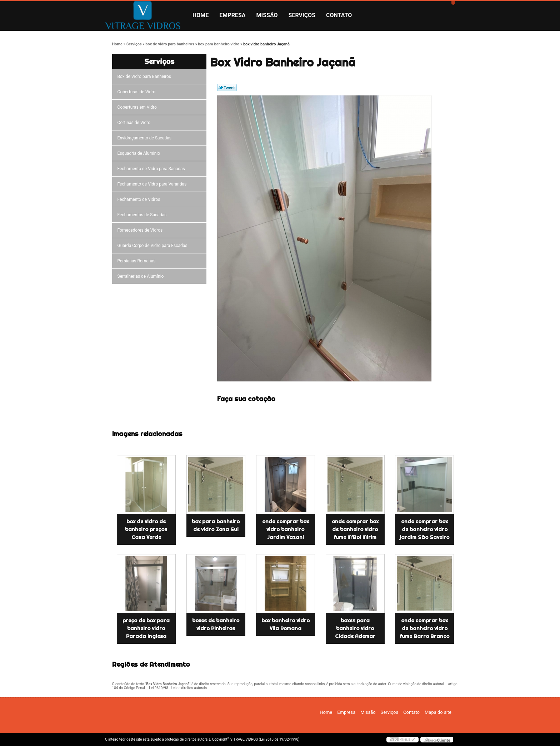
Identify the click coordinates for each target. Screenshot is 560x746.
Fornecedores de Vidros (141, 230)
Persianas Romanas (138, 261)
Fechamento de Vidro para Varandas (153, 184)
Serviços (302, 15)
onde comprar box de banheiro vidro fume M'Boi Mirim (355, 529)
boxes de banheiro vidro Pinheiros (216, 624)
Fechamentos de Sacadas (143, 215)
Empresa (232, 15)
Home (201, 15)
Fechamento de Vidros (140, 199)
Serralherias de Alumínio (142, 276)
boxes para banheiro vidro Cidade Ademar (355, 628)
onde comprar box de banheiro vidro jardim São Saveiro (424, 529)
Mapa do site (438, 712)
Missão (267, 15)
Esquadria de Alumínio (140, 153)
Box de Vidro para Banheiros (145, 76)
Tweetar (227, 88)
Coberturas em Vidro (138, 107)
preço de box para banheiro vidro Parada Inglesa (146, 628)
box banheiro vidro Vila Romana (286, 624)
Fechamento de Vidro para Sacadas (152, 169)
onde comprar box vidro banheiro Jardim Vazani (286, 529)
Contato (339, 15)
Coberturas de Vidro (137, 92)
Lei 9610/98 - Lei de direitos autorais (178, 688)
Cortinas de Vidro (135, 123)
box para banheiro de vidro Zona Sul (216, 525)
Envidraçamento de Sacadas (146, 138)
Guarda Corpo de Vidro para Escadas (154, 246)
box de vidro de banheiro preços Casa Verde (146, 529)
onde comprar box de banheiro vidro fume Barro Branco (424, 628)
